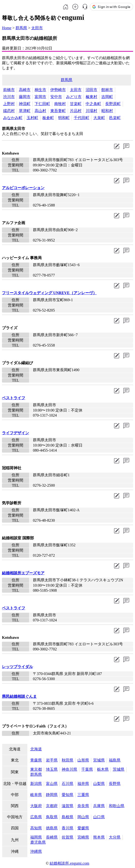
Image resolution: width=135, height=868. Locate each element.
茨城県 (119, 769)
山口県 (99, 817)
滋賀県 (67, 806)
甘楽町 (76, 104)
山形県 (83, 760)
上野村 (9, 104)
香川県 (67, 828)
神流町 (25, 104)
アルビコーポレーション (23, 188)
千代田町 (82, 118)
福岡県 (36, 837)
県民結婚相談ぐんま (19, 696)
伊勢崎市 (58, 90)
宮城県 (99, 760)
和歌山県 (117, 806)
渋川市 (9, 97)
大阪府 (36, 806)
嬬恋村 (9, 111)
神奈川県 (69, 769)
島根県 (67, 817)
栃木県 (103, 769)
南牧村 (60, 104)
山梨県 (99, 784)
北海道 (36, 749)
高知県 (36, 828)
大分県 (115, 837)
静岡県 (52, 795)
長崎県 (52, 837)
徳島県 (52, 828)
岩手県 (52, 760)
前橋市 (9, 90)
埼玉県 (52, 769)
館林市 (107, 90)
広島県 (36, 817)
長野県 (115, 784)
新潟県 (36, 784)
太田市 (37, 28)
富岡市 (40, 97)
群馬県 (21, 28)
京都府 (52, 806)
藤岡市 (25, 97)
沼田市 (91, 90)
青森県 (36, 760)
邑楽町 (115, 118)
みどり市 (74, 97)
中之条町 (93, 104)
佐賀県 (67, 837)
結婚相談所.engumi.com (69, 863)
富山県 (52, 784)
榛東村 (91, 97)
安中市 (56, 97)
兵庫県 (99, 806)
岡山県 (83, 817)
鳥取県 (52, 817)
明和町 (64, 118)
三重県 (83, 795)
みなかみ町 (13, 118)
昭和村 (107, 111)
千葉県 (87, 769)
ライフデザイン (15, 433)
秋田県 (67, 760)
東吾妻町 (58, 111)
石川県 (67, 784)
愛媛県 (83, 828)
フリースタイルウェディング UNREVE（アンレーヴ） (49, 293)
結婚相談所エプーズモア (23, 573)
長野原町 (113, 104)
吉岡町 (107, 97)
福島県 (115, 760)
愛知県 (67, 795)
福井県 (83, 784)
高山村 (40, 111)
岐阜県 (36, 795)
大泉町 (99, 118)
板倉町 (48, 118)
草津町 (25, 111)
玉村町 (32, 118)
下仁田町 (42, 104)
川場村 (91, 111)
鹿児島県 (38, 842)
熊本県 (99, 837)
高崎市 (25, 90)
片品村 (76, 111)
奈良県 (83, 806)
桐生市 (40, 90)
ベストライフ (14, 398)
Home (7, 28)
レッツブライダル (17, 667)
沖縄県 (36, 851)
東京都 (36, 769)
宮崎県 (83, 837)
